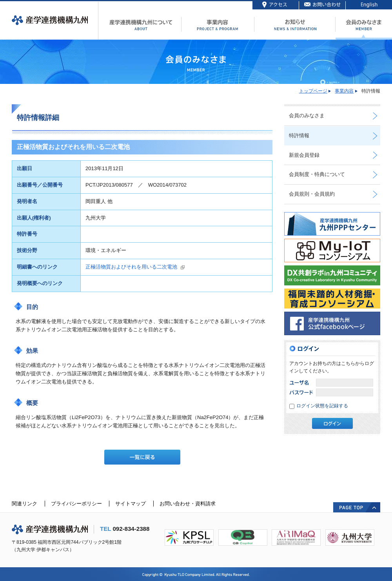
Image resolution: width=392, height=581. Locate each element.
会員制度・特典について (317, 174)
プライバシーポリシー (76, 504)
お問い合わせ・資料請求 (188, 504)
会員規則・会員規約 (312, 194)
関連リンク (24, 504)
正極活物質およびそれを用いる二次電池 (131, 267)
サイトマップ (131, 504)
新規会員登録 (304, 155)
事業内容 (344, 91)
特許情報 (299, 135)
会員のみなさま (307, 115)
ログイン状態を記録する (322, 406)
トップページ (313, 91)
